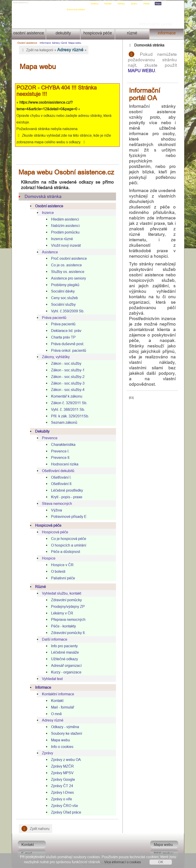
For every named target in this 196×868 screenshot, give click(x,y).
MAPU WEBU (145, 71)
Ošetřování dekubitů (57, 471)
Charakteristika (62, 444)
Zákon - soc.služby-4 (67, 390)
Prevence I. (59, 451)
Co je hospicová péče (68, 539)
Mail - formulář (62, 707)
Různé (133, 33)
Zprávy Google (62, 779)
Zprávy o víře (61, 799)
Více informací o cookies (123, 862)
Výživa (56, 510)
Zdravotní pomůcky (66, 600)
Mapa (159, 4)
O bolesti (57, 571)
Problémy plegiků (64, 285)
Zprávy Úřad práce (65, 812)
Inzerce (47, 213)
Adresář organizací (65, 665)
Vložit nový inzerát (65, 245)
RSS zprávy (165, 853)
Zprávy (135, 4)
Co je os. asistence (66, 265)
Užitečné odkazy (64, 659)
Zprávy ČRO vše (64, 806)
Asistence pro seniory (68, 278)
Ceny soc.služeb (64, 298)
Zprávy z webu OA (65, 760)
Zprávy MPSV (61, 773)
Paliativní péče (62, 578)
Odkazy (122, 4)
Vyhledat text (51, 679)
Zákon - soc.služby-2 (67, 377)
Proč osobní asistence (68, 258)
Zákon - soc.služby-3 (67, 383)
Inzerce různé (61, 239)
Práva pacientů (53, 318)
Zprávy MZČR (62, 766)
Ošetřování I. (60, 477)
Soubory (96, 4)
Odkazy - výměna (64, 727)
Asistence (49, 252)
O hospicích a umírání (68, 545)
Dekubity (63, 33)
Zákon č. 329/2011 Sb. (68, 403)
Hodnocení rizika (64, 464)
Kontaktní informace (57, 694)
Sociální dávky (62, 291)
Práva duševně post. (67, 344)
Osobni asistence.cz (29, 4)
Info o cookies (61, 747)
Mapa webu (74, 43)
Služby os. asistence (67, 272)
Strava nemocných (56, 503)
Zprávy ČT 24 (61, 786)
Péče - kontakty (63, 626)
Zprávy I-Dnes (62, 792)
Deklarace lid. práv (65, 331)
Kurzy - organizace (65, 672)
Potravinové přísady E (68, 516)
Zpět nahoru (35, 829)
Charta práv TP (62, 337)
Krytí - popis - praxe (66, 497)
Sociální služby (62, 304)
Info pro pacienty (63, 646)
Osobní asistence (28, 33)
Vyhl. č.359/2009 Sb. (67, 311)
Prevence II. (60, 457)
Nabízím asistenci (64, 226)
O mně (55, 714)
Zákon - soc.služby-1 (67, 370)
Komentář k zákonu (66, 396)
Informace (167, 33)
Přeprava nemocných (67, 619)
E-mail (26, 853)
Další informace (54, 639)
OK (161, 862)
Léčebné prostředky (66, 490)
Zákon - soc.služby (65, 363)
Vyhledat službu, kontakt (61, 593)
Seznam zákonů (63, 422)
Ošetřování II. (61, 484)
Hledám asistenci (64, 219)
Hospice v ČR (61, 565)
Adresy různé (58, 43)
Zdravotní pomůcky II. (67, 633)
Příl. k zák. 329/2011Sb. (69, 416)
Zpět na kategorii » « (53, 50)
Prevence (49, 438)
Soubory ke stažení (66, 733)
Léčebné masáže (64, 652)
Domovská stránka (77, 4)
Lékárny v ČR (61, 613)
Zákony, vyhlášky (55, 357)
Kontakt (109, 4)
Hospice (48, 558)
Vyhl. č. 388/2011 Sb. (67, 409)
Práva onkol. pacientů (68, 350)
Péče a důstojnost (65, 552)
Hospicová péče (98, 33)
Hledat (148, 4)
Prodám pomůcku (64, 232)
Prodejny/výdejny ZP (67, 606)
